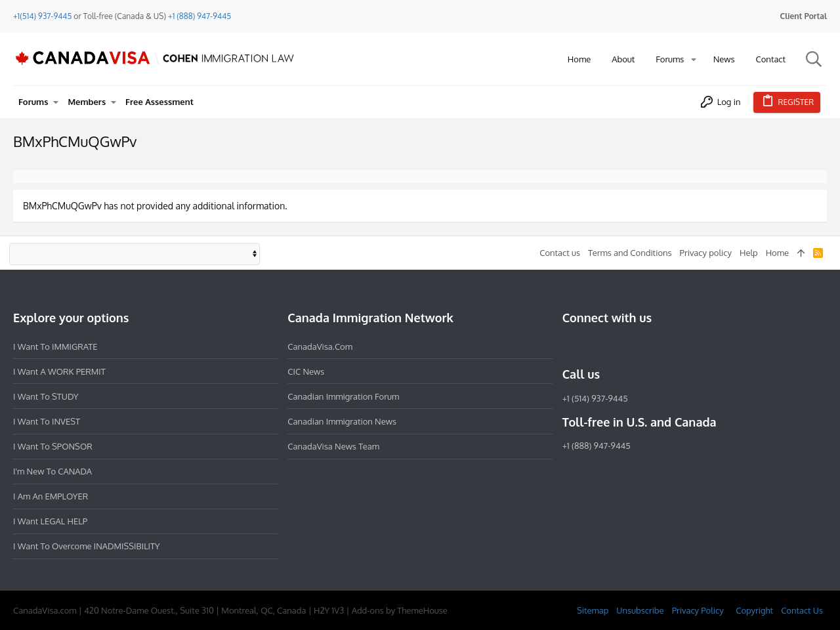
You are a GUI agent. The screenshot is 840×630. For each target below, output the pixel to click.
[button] (694, 59)
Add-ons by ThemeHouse (400, 610)
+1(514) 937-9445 (42, 16)
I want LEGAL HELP (50, 521)
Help (749, 253)
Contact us (560, 253)
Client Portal (804, 16)
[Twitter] (641, 346)
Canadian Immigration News (342, 421)
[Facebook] (570, 346)
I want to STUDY (46, 396)
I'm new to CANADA (52, 471)
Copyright (754, 610)
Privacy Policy (698, 610)
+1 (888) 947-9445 (199, 16)
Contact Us (802, 610)
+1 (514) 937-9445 (595, 398)
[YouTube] (665, 346)
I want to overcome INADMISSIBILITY (87, 546)
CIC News (306, 371)
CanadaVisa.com (320, 346)
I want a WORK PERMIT (59, 371)
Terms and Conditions (630, 253)
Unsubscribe (640, 610)
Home (777, 253)
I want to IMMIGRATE (55, 346)
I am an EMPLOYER (51, 496)
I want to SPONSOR (53, 446)
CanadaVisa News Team (333, 446)
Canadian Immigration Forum (343, 396)
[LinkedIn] (618, 346)
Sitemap (593, 610)
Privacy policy (706, 253)
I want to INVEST (47, 421)
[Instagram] (594, 346)
